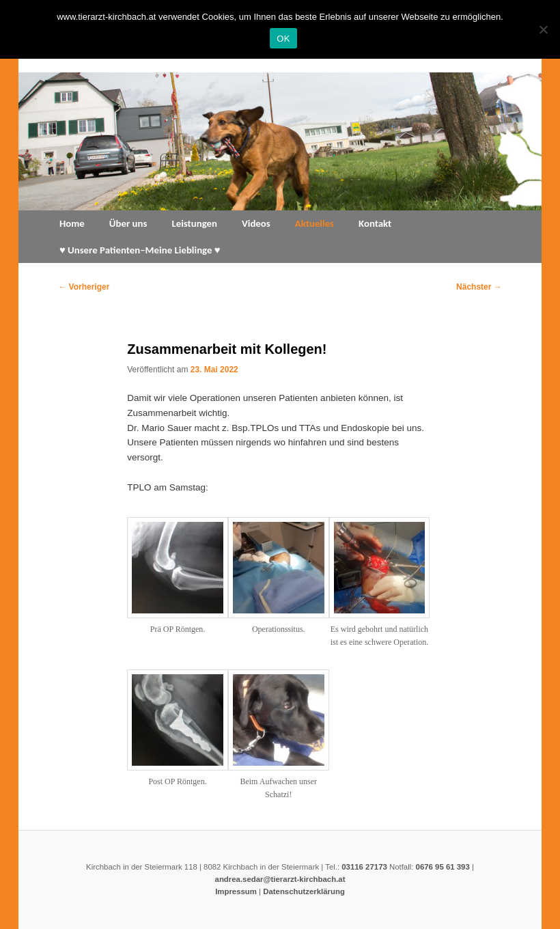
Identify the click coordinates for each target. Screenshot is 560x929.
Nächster (479, 287)
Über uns (128, 223)
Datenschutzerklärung (304, 891)
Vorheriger (84, 287)
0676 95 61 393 (443, 867)
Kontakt (375, 223)
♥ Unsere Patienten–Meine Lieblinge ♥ (140, 250)
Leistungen (194, 223)
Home (72, 223)
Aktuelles (314, 223)
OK (283, 39)
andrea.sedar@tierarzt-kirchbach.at (280, 879)
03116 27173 (364, 867)
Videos (256, 223)
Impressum (236, 891)
